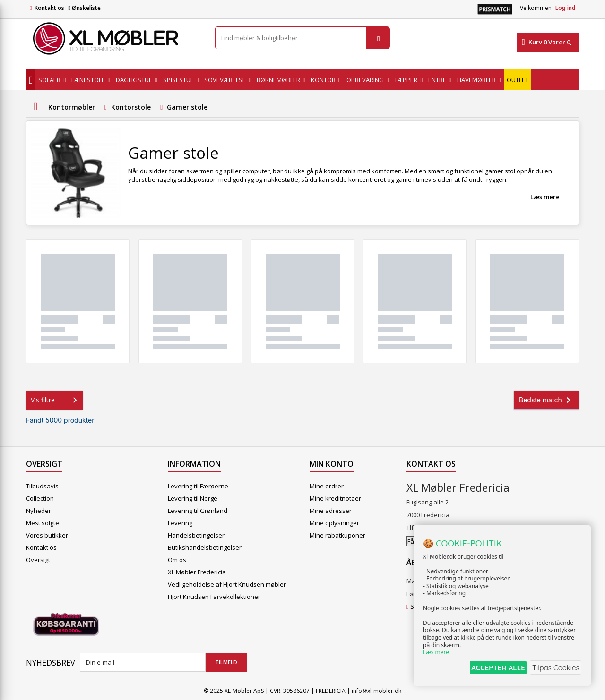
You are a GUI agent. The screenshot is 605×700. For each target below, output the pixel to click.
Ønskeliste (84, 8)
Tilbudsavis (42, 486)
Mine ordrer (327, 486)
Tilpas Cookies (554, 669)
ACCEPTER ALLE (489, 669)
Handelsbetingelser (196, 535)
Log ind (565, 8)
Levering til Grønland (198, 511)
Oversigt (38, 560)
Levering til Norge (193, 498)
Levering (180, 523)
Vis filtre (56, 400)
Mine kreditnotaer (335, 498)
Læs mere (545, 197)
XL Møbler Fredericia (197, 572)
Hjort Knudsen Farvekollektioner (214, 597)
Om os (177, 560)
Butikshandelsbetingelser (205, 547)
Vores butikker (47, 535)
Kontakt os (49, 8)
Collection (40, 498)
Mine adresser (331, 511)
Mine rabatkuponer (337, 535)
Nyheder (39, 511)
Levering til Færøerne (198, 486)
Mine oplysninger (334, 523)
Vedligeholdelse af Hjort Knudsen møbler (227, 584)
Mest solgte (43, 523)
